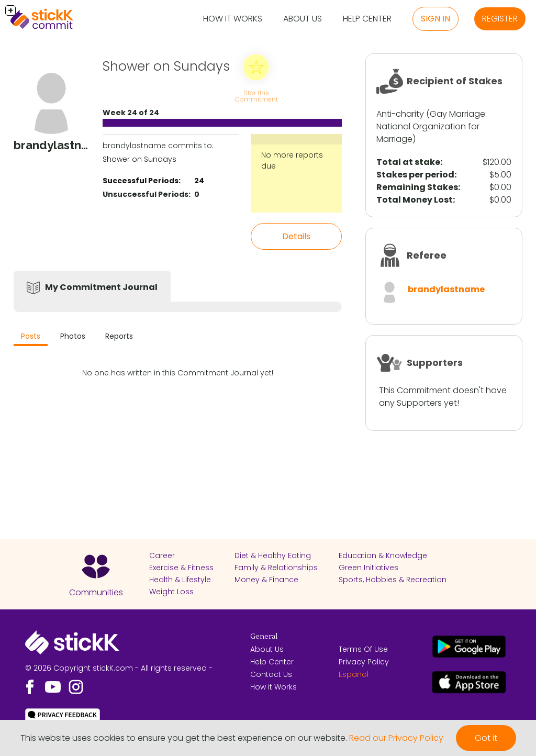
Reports (119, 336)
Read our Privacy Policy (396, 738)
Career (162, 555)
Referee (427, 255)
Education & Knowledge (383, 555)
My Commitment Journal (101, 287)
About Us (303, 19)
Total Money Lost (415, 200)
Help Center (367, 19)
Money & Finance (266, 580)
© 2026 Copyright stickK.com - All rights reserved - (119, 668)
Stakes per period (415, 175)
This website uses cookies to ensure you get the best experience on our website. (184, 738)
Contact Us (271, 674)
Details (296, 236)
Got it (486, 738)
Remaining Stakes (417, 187)
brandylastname (446, 289)
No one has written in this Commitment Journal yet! (178, 373)
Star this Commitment (256, 96)
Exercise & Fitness (181, 568)
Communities (96, 592)
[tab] (31, 337)
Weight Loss (171, 592)
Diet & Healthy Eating (273, 555)
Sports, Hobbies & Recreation (393, 580)
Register (500, 19)
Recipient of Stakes (455, 81)
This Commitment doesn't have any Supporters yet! (443, 397)
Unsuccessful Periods (146, 194)
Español (354, 674)
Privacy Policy (364, 662)
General (264, 637)
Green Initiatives (368, 568)
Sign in (435, 19)
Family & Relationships (276, 568)
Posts (31, 336)
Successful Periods (141, 181)
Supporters (435, 363)
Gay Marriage (457, 114)
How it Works (233, 19)
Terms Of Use (363, 649)
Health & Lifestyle (180, 580)
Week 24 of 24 (131, 113)
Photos (73, 336)
